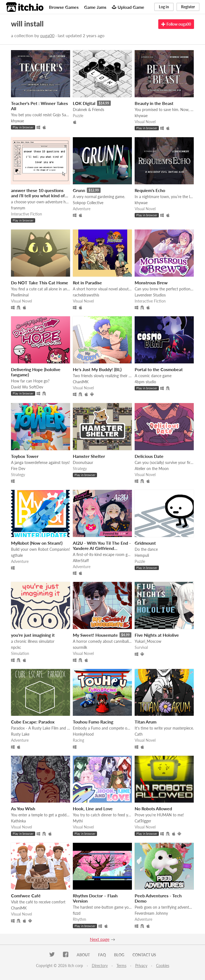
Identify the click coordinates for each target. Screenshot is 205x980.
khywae (17, 121)
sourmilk (80, 647)
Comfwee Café (26, 896)
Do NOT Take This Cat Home (40, 283)
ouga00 (47, 35)
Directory (100, 966)
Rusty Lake (20, 734)
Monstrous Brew (151, 283)
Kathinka (18, 821)
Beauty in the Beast (154, 103)
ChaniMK (81, 382)
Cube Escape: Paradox (33, 722)
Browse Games (64, 7)
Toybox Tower (25, 456)
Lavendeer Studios (150, 295)
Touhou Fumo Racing (93, 722)
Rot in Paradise (87, 283)
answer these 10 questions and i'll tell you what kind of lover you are (38, 195)
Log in (164, 7)
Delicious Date (149, 456)
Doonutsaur (83, 462)
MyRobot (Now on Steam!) (37, 543)
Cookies (163, 966)
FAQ (102, 955)
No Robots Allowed (153, 808)
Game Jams (95, 7)
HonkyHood (83, 734)
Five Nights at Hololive (157, 635)
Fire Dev (18, 469)
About (83, 955)
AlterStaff (81, 561)
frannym (18, 208)
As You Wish (23, 808)
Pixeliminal (20, 295)
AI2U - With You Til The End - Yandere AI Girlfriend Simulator (102, 548)
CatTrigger (143, 821)
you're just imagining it (33, 635)
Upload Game (128, 7)
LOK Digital (84, 103)
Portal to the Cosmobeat (159, 369)
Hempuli (142, 555)
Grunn (79, 190)
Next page (100, 939)
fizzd (77, 913)
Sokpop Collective (88, 203)
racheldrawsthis (86, 295)
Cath (139, 734)
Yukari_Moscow (148, 641)
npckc (16, 647)
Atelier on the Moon (152, 469)
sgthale (17, 555)
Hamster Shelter (89, 456)
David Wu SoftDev (27, 387)
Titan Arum (146, 722)
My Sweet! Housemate (95, 635)
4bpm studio (145, 382)
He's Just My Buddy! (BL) (97, 369)
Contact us (144, 955)
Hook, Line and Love (93, 808)
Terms (121, 966)
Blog (119, 955)
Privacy (141, 966)
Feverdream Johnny (151, 913)
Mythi (78, 821)
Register (188, 7)
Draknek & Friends (88, 110)
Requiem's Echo (150, 190)
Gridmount (145, 543)
